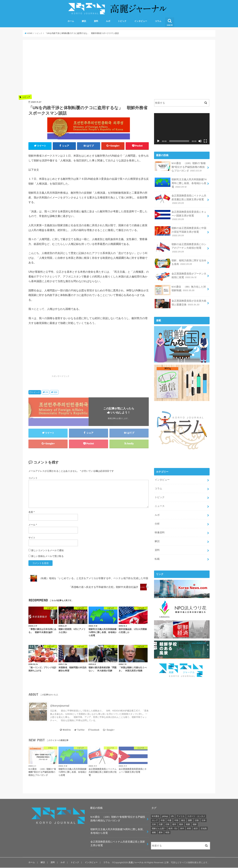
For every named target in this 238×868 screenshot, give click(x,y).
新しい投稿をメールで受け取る (47, 556)
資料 (96, 21)
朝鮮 (56, 392)
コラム (158, 21)
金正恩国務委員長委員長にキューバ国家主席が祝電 (180, 215)
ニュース (160, 505)
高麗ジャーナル (136, 863)
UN (47, 392)
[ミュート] (200, 141)
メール (33, 525)
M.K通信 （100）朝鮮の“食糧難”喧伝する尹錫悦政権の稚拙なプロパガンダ (180, 167)
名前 (31, 512)
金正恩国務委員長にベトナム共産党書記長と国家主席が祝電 (180, 199)
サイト (32, 538)
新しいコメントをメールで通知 (47, 551)
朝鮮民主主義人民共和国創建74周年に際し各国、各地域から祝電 (181, 183)
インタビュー (141, 21)
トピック (122, 21)
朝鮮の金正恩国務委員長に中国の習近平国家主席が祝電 (180, 231)
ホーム (71, 21)
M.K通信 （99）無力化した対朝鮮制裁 (180, 289)
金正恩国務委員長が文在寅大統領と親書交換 (180, 303)
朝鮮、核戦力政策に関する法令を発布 (180, 263)
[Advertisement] (89, 69)
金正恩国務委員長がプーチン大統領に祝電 (180, 276)
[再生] (158, 141)
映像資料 (160, 531)
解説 (84, 21)
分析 (157, 523)
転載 (157, 558)
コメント (33, 478)
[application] (182, 129)
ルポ (108, 21)
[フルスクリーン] (205, 141)
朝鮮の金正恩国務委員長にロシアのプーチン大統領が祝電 (180, 247)
